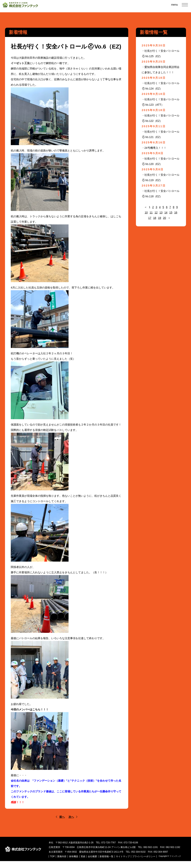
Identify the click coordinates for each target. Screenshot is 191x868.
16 (176, 212)
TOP (65, 861)
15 (171, 212)
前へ (62, 817)
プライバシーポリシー (75, 863)
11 (151, 212)
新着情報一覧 (119, 861)
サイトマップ (136, 861)
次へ (71, 817)
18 (155, 218)
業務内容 (75, 861)
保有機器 (86, 861)
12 (156, 212)
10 (146, 212)
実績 (96, 861)
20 (165, 218)
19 (160, 218)
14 (166, 212)
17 (150, 218)
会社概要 (105, 861)
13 (161, 212)
